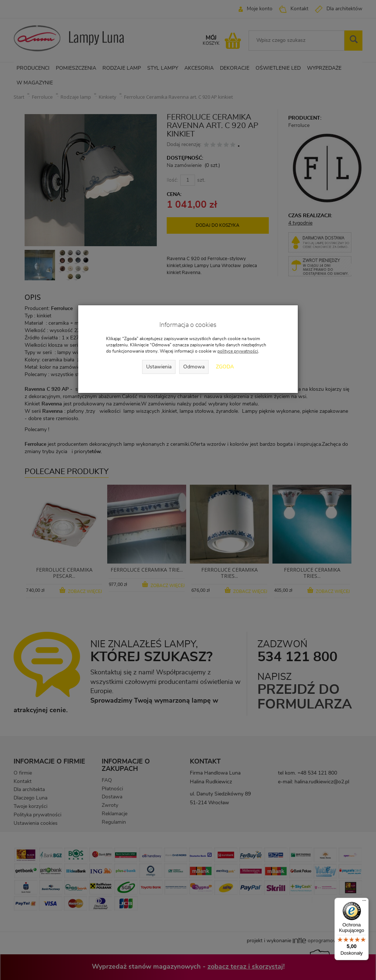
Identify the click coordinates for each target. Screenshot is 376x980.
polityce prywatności (238, 351)
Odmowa (194, 367)
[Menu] (364, 902)
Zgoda (225, 367)
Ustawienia (159, 367)
